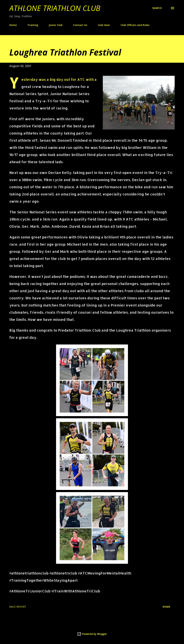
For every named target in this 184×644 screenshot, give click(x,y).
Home (13, 25)
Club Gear (104, 25)
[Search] (157, 8)
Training (33, 25)
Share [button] (166, 607)
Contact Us (80, 25)
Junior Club (56, 25)
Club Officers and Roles (135, 25)
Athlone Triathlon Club (55, 8)
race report (18, 607)
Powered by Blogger (92, 634)
